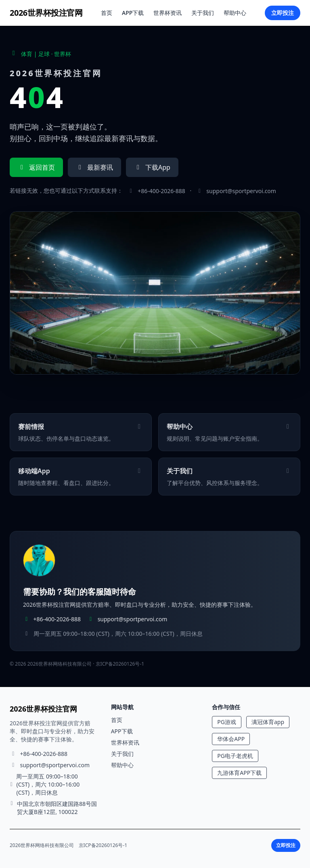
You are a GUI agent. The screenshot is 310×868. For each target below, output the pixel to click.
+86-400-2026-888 (161, 191)
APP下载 (133, 13)
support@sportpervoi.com (241, 191)
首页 (107, 13)
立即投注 (283, 13)
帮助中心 (235, 13)
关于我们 (203, 13)
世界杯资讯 (168, 13)
